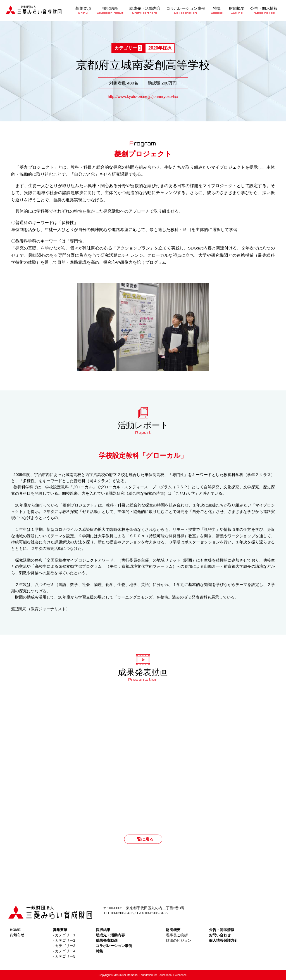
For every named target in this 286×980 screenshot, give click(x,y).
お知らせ (17, 935)
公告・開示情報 (264, 10)
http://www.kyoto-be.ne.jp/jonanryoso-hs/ (143, 96)
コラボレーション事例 (186, 10)
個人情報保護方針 (223, 940)
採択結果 (110, 10)
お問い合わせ (220, 935)
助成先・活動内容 (145, 10)
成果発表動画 (107, 940)
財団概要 (237, 10)
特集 (217, 10)
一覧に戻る (143, 839)
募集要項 (83, 10)
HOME (15, 930)
